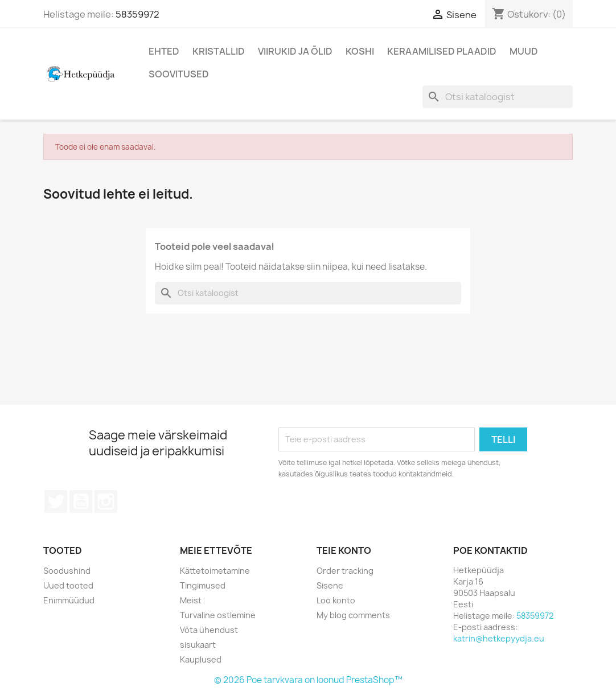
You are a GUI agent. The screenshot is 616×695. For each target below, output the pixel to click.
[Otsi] (498, 97)
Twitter (56, 501)
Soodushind (67, 571)
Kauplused (201, 659)
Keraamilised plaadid (442, 51)
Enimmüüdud (69, 600)
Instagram (106, 501)
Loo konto (336, 600)
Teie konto (344, 550)
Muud (524, 51)
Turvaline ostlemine (218, 615)
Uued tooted (68, 585)
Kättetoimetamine (215, 571)
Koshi (360, 51)
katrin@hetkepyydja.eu (499, 638)
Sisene (330, 585)
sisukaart (198, 645)
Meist (191, 600)
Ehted (164, 51)
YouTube (81, 501)
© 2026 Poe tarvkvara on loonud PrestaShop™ (308, 680)
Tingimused (203, 585)
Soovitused (179, 74)
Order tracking (345, 571)
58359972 (137, 14)
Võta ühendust (209, 630)
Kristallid (219, 51)
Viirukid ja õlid (295, 51)
